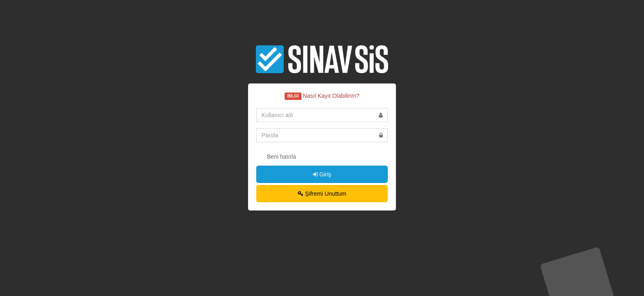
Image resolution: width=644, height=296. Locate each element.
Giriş (322, 174)
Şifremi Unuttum (322, 194)
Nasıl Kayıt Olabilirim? (331, 96)
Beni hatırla (276, 157)
